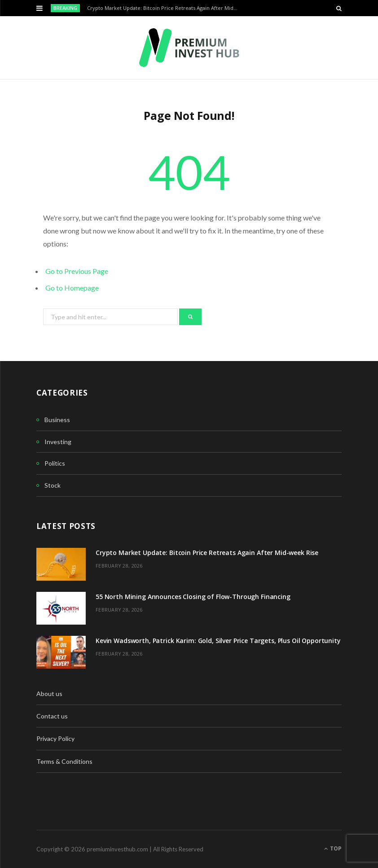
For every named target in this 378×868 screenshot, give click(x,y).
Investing (58, 442)
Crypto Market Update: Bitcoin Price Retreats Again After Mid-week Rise (165, 8)
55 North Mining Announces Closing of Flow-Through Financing (193, 597)
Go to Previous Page (77, 271)
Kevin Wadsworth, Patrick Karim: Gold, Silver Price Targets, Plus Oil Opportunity (218, 641)
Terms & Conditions (64, 761)
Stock (53, 485)
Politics (55, 463)
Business (57, 420)
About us (49, 694)
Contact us (52, 716)
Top (333, 848)
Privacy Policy (55, 738)
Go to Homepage (72, 288)
